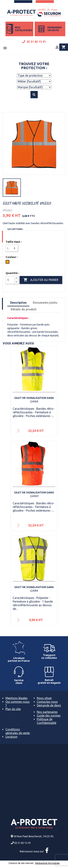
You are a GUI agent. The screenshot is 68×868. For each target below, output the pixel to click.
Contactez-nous (47, 702)
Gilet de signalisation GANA (34, 398)
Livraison (11, 737)
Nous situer (44, 698)
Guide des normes (49, 716)
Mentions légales (17, 698)
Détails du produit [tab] (24, 309)
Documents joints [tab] (45, 303)
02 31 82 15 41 (34, 42)
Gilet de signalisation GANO (34, 492)
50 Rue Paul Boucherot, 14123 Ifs (33, 836)
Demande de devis (49, 705)
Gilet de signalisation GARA (34, 587)
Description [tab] (18, 303)
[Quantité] (10, 280)
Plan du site (13, 709)
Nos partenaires (47, 712)
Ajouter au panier (41, 280)
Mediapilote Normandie (47, 863)
